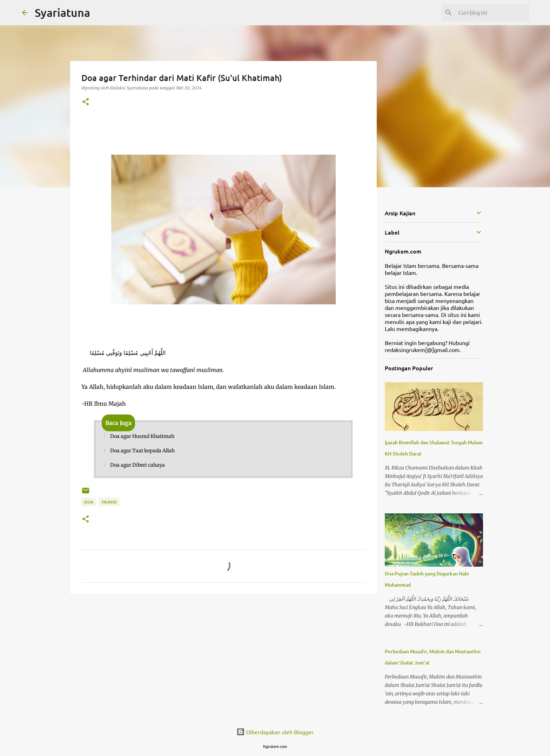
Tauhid (109, 502)
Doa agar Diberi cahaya (137, 465)
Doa (89, 502)
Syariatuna (62, 12)
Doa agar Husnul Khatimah (142, 436)
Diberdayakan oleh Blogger (275, 732)
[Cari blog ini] (492, 13)
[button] (86, 102)
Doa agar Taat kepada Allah (142, 451)
